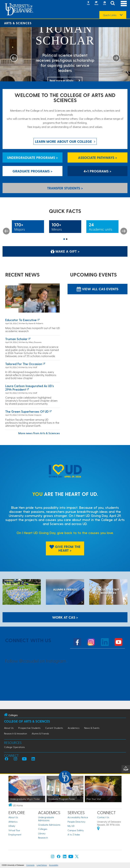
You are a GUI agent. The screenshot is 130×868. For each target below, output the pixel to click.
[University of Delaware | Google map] (98, 829)
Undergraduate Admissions (46, 819)
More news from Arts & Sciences (39, 433)
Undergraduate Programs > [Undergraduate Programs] (32, 157)
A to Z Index (74, 835)
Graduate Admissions (49, 825)
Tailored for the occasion (24, 364)
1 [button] (64, 239)
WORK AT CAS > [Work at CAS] (65, 617)
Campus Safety (76, 830)
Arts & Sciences (18, 23)
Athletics (13, 822)
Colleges (43, 829)
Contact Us (103, 817)
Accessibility (54, 865)
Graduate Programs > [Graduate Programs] (32, 171)
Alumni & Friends (40, 733)
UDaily (12, 826)
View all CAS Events (97, 289)
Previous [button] (6, 231)
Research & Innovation (15, 733)
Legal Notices (42, 865)
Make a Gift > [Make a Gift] (65, 251)
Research (43, 838)
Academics (74, 728)
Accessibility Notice (78, 817)
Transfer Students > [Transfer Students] (65, 188)
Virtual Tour (14, 830)
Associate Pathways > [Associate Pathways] (98, 157)
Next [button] (124, 231)
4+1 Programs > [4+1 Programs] (97, 171)
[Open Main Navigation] (124, 3)
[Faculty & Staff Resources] (108, 592)
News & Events (92, 728)
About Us (9, 728)
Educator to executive (21, 320)
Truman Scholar (16, 339)
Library (42, 833)
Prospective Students (29, 728)
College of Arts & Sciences (27, 721)
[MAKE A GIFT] (22, 592)
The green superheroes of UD (27, 411)
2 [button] (67, 239)
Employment (15, 835)
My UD (71, 826)
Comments (30, 865)
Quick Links (110, 15)
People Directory (76, 822)
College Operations (14, 747)
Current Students (54, 728)
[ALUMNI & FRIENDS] (65, 592)
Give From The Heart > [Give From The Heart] (65, 548)
